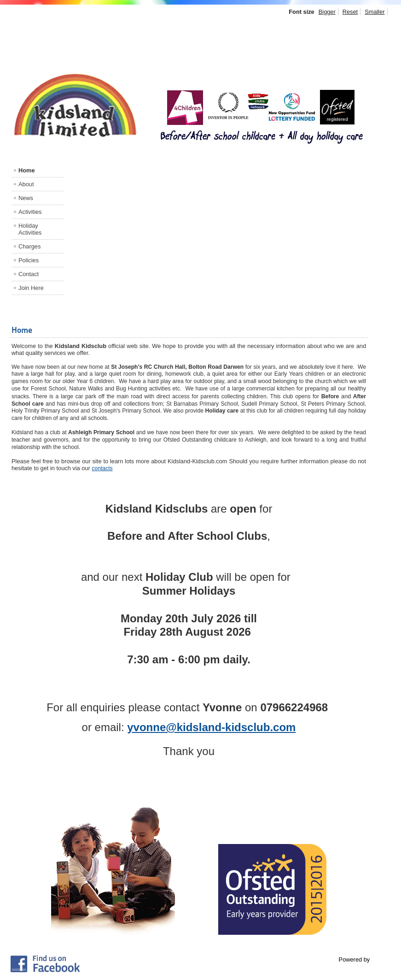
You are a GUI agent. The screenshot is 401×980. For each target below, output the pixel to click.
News (26, 198)
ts (110, 468)
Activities (30, 212)
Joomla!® (384, 959)
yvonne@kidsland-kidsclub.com (211, 727)
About (26, 184)
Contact (29, 274)
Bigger (327, 12)
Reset (350, 12)
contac (100, 468)
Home (27, 170)
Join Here (31, 288)
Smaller (375, 12)
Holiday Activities (30, 229)
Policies (29, 260)
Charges (29, 246)
